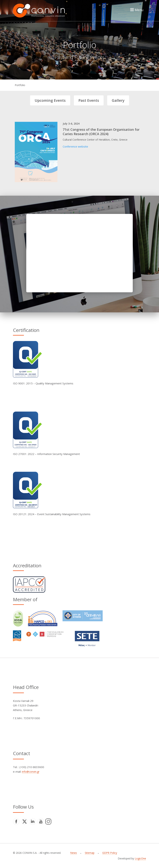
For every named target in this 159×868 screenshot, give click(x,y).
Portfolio (20, 85)
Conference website (75, 146)
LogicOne (140, 858)
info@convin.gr (31, 772)
